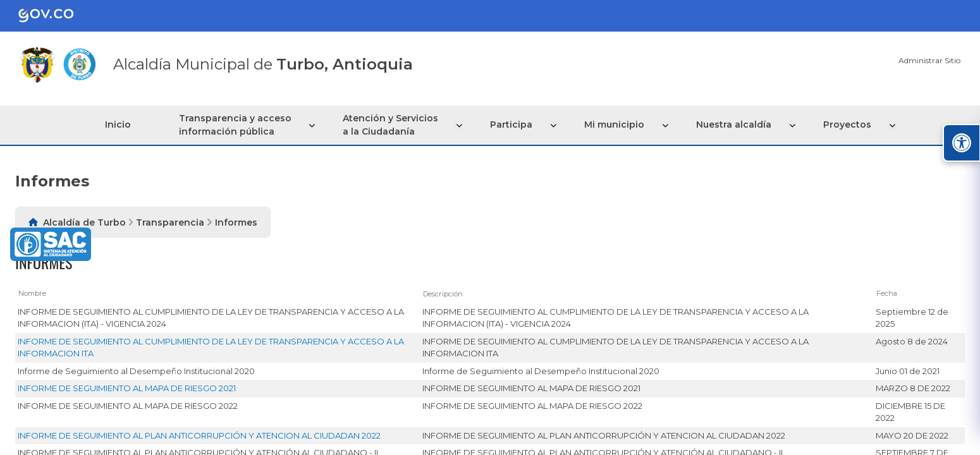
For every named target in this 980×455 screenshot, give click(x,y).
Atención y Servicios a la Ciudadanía (394, 125)
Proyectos (846, 124)
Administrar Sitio (929, 60)
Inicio (122, 124)
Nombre (32, 293)
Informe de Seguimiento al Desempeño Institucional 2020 (136, 371)
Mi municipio (616, 124)
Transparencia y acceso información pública (240, 125)
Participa (514, 124)
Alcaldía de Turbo (84, 222)
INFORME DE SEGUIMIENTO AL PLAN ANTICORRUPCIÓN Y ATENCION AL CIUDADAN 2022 (199, 435)
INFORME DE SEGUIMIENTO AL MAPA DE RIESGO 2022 (128, 406)
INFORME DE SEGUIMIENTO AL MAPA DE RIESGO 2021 (127, 388)
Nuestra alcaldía (734, 124)
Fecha (887, 293)
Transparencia (170, 222)
